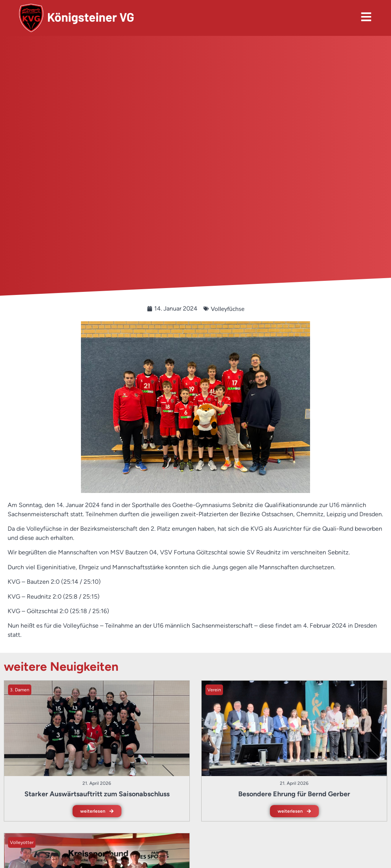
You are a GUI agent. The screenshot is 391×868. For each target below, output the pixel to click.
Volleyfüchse (228, 308)
